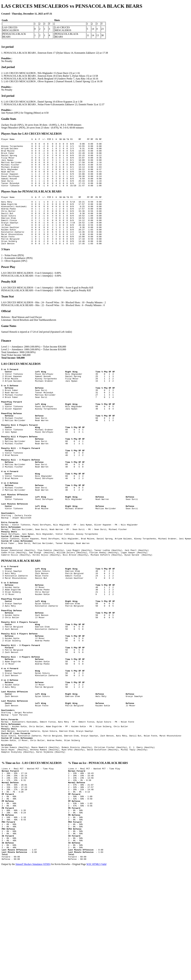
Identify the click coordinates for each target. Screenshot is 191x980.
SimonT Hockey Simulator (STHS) (33, 977)
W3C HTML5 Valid (96, 977)
